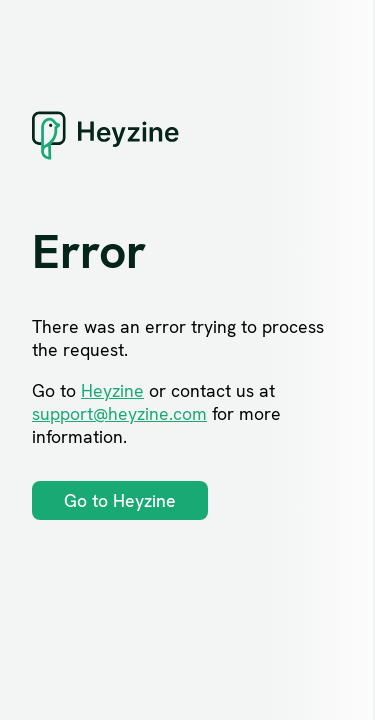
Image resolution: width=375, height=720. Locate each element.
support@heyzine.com (119, 413)
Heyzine (112, 390)
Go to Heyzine (120, 500)
